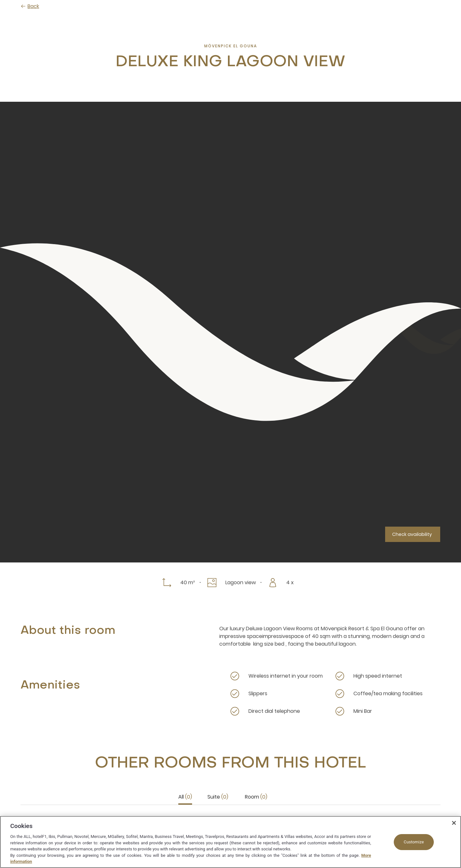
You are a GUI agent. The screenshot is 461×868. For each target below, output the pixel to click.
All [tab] (185, 797)
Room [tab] (256, 797)
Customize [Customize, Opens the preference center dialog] (414, 842)
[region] (230, 842)
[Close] (454, 823)
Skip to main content (0, 0)
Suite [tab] (218, 797)
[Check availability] (413, 534)
